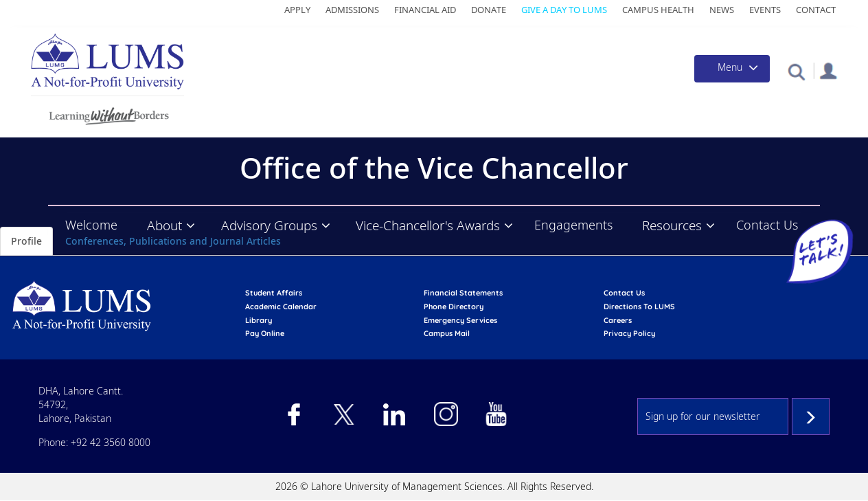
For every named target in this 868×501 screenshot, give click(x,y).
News (722, 10)
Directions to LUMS (639, 307)
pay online (265, 333)
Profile (26, 241)
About (164, 225)
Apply (297, 10)
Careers (618, 320)
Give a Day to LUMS (564, 10)
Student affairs (274, 293)
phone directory (454, 307)
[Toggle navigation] (732, 69)
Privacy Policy (629, 333)
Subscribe (811, 416)
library (259, 320)
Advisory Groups (269, 225)
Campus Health (658, 10)
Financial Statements (463, 293)
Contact (816, 10)
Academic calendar (281, 307)
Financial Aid (425, 10)
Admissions (352, 10)
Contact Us (767, 225)
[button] (796, 71)
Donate (489, 10)
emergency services (460, 320)
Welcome (91, 225)
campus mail (447, 333)
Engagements (573, 225)
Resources (672, 225)
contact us (624, 293)
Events (765, 10)
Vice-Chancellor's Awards (428, 225)
